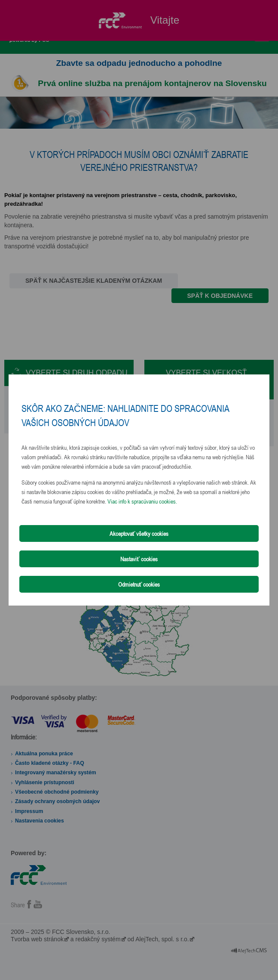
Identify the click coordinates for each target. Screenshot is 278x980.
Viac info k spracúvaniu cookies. (142, 501)
